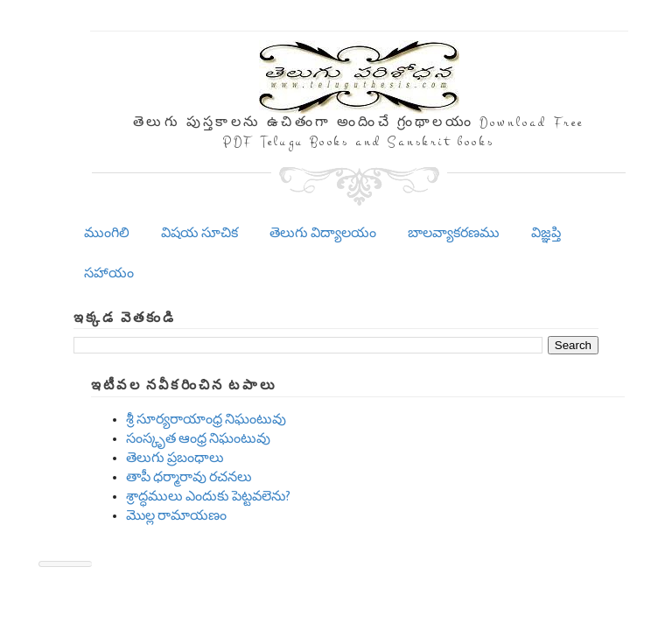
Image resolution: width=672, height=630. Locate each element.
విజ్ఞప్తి (546, 233)
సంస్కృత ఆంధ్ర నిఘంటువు (198, 439)
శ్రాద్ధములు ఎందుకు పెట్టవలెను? (208, 497)
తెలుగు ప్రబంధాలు (175, 458)
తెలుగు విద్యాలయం (323, 233)
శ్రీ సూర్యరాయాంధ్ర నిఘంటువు (206, 420)
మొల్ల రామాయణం (176, 516)
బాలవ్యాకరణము (454, 233)
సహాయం (109, 273)
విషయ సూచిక (199, 233)
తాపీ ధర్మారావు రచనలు (189, 477)
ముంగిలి (107, 233)
